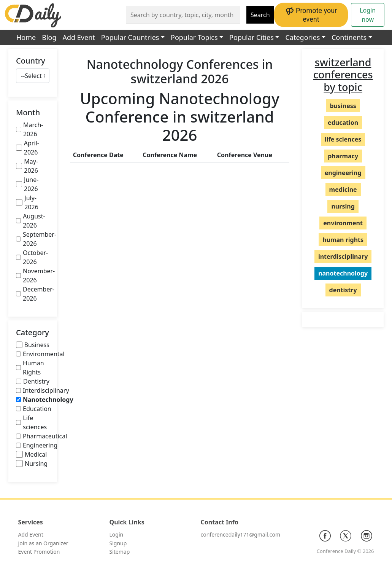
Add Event (79, 37)
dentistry (343, 290)
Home (26, 37)
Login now (368, 15)
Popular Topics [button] (194, 37)
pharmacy (343, 156)
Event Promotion (39, 552)
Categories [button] (302, 37)
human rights (343, 240)
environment (343, 223)
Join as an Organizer (43, 543)
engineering (343, 173)
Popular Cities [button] (252, 37)
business (343, 106)
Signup (118, 543)
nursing (343, 206)
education (343, 123)
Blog (49, 37)
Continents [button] (349, 37)
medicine (343, 190)
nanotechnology (343, 273)
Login (117, 534)
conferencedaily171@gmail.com (240, 534)
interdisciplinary (343, 256)
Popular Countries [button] (130, 37)
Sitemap (120, 552)
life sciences (343, 139)
